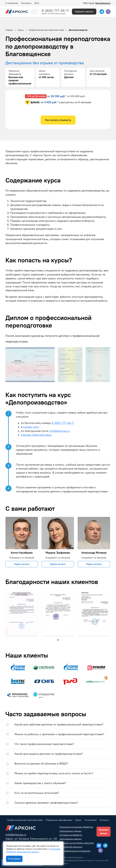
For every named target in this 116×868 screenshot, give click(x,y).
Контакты (26, 3)
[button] (58, 640)
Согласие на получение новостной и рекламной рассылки (77, 845)
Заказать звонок (84, 12)
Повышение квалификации (59, 820)
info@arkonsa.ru (60, 431)
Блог (37, 3)
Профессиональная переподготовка (25, 820)
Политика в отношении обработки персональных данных (76, 829)
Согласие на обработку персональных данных (71, 837)
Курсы (78, 820)
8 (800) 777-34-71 (55, 11)
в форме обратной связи (36, 435)
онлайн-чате (31, 427)
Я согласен (14, 859)
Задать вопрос (22, 564)
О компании (12, 3)
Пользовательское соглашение (75, 851)
